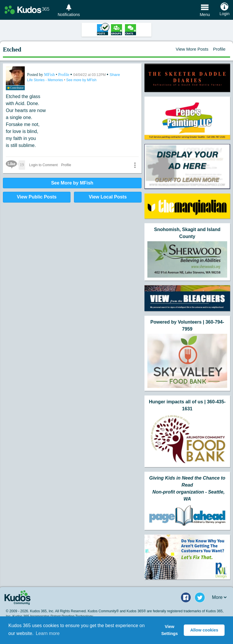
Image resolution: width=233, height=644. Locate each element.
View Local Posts (108, 197)
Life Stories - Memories (46, 80)
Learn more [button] (48, 633)
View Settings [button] (170, 630)
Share (115, 75)
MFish (50, 75)
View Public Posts (37, 197)
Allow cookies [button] (204, 630)
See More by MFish (72, 183)
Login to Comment (43, 165)
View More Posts (192, 49)
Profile (219, 49)
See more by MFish (81, 80)
